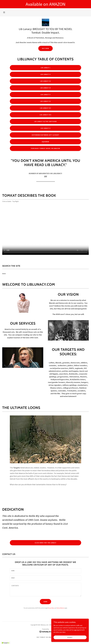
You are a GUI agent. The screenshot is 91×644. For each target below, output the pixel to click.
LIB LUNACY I (45, 68)
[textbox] (45, 571)
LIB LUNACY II (45, 74)
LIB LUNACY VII (45, 108)
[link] (45, 22)
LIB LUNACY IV (45, 88)
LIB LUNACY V (45, 95)
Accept (70, 637)
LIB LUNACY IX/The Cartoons (45, 121)
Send (45, 602)
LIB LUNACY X (45, 128)
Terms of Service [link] (60, 608)
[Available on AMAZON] (45, 4)
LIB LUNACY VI (45, 101)
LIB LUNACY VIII (45, 115)
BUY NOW (45, 48)
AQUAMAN (45, 142)
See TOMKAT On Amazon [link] (45, 637)
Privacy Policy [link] (51, 608)
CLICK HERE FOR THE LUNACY (45, 543)
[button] (4, 12)
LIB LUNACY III (45, 81)
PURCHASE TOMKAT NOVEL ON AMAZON (45, 148)
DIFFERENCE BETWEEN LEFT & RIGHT (45, 135)
